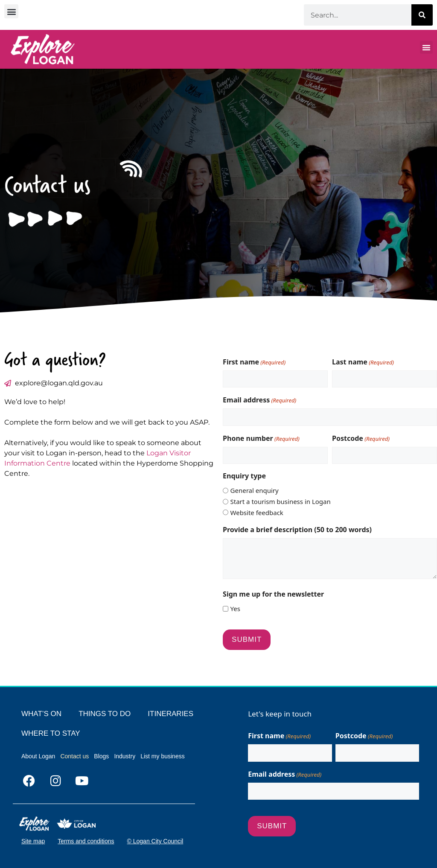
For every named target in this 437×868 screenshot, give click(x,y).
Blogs (101, 756)
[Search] (422, 15)
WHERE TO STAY (51, 733)
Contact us (74, 756)
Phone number (261, 438)
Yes (235, 609)
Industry (125, 756)
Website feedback (257, 513)
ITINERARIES (170, 714)
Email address (259, 400)
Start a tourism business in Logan (281, 501)
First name (254, 362)
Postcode (361, 438)
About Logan (38, 756)
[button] (11, 11)
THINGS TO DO (105, 714)
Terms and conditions (86, 841)
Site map (33, 841)
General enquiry (255, 490)
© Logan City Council (155, 841)
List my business (162, 756)
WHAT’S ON (41, 714)
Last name (363, 362)
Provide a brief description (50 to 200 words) (297, 530)
